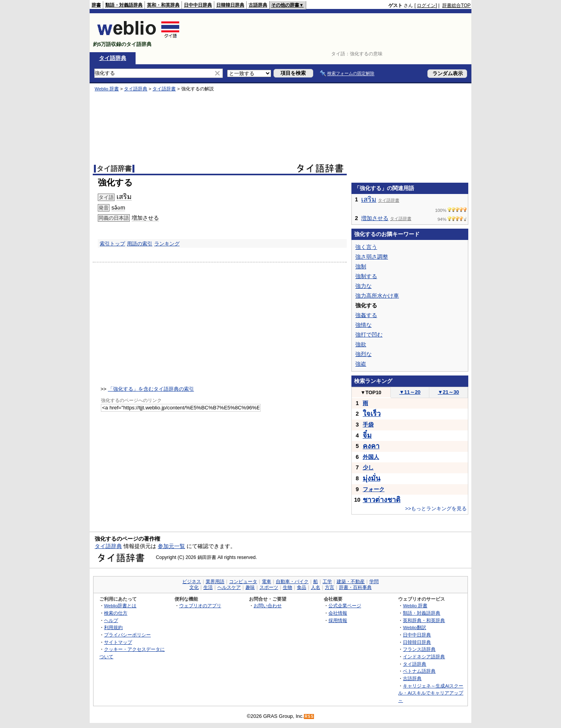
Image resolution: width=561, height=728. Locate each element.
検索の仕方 (116, 613)
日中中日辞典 (198, 5)
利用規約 (113, 627)
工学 (327, 582)
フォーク (374, 489)
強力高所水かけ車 (377, 296)
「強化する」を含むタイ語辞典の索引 (151, 389)
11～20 (410, 392)
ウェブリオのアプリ (200, 605)
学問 (374, 582)
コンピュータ (243, 582)
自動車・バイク (292, 582)
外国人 (371, 457)
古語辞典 (258, 5)
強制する (366, 276)
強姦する (366, 315)
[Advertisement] (329, 33)
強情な (363, 325)
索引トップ (112, 244)
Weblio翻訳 (414, 627)
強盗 (361, 364)
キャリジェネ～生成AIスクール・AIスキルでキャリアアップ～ (431, 693)
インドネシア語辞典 (424, 657)
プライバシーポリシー (127, 635)
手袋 (368, 425)
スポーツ (269, 587)
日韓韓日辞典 (230, 5)
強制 (361, 266)
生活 (208, 587)
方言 (330, 587)
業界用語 (215, 582)
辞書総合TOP (456, 5)
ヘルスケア (229, 587)
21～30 (449, 392)
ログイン (426, 5)
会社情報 (338, 613)
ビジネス (192, 582)
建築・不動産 (351, 582)
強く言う (366, 247)
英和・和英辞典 (163, 5)
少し (368, 467)
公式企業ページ (345, 605)
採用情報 (338, 620)
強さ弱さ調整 (372, 257)
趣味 (250, 587)
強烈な (363, 354)
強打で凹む (369, 335)
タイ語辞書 (164, 89)
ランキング (167, 244)
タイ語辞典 (113, 58)
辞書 (96, 5)
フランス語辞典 (419, 649)
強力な (363, 286)
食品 (302, 587)
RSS (309, 717)
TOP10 (371, 392)
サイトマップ (118, 642)
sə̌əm (118, 208)
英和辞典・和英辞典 (424, 620)
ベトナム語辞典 (419, 671)
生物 (288, 587)
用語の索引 (140, 244)
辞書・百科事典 (355, 587)
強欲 (361, 344)
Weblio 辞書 (107, 89)
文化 (194, 587)
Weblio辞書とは (120, 605)
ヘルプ (111, 620)
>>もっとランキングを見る (436, 509)
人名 (316, 587)
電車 (266, 582)
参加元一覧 (171, 546)
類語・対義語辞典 (124, 5)
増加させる (145, 218)
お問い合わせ (268, 605)
